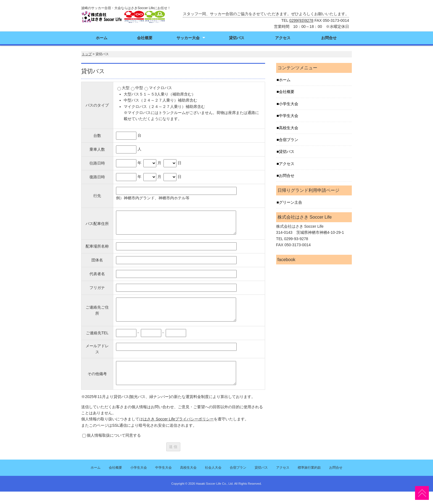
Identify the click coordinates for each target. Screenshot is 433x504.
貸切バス (237, 38)
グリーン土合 (291, 202)
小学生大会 (289, 104)
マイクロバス (158, 88)
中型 (137, 88)
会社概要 (145, 38)
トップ (87, 54)
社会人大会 (213, 480)
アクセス (283, 38)
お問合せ (329, 38)
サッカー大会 (188, 38)
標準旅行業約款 (309, 480)
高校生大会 (289, 128)
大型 (123, 88)
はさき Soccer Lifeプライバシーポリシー (178, 431)
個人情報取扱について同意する (114, 448)
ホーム (102, 38)
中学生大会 (289, 116)
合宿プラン (289, 140)
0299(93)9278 (301, 20)
